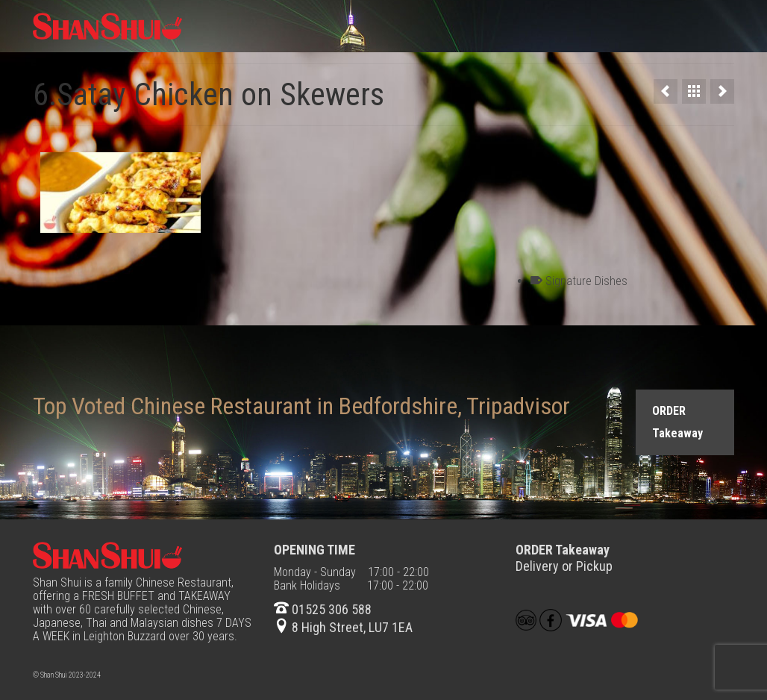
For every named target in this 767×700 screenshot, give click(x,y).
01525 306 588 (323, 609)
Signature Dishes (586, 281)
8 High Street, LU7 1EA (343, 627)
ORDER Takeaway (677, 422)
